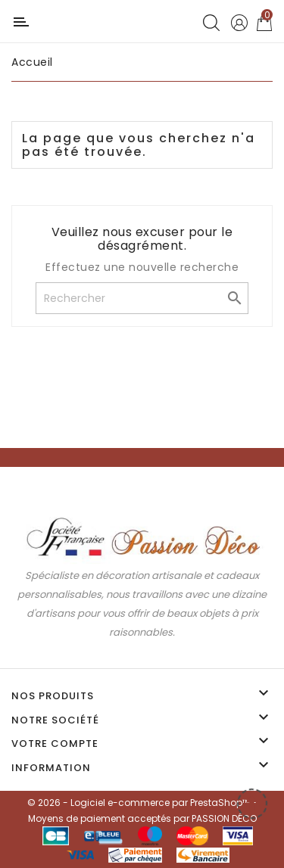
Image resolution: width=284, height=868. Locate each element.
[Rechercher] (142, 298)
